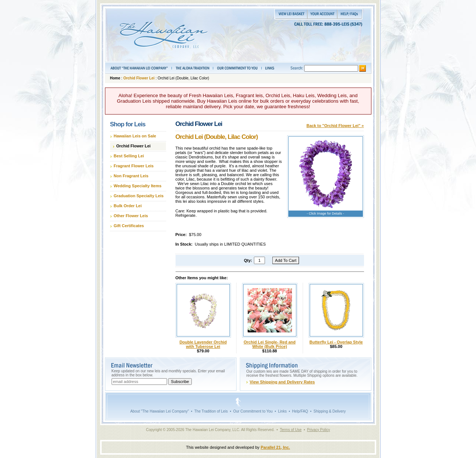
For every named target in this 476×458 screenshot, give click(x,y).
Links (282, 411)
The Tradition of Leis (211, 411)
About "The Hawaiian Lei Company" (159, 411)
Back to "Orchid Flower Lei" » (335, 126)
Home (115, 78)
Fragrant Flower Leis (134, 166)
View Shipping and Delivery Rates (282, 382)
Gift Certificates (129, 226)
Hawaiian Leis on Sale (135, 136)
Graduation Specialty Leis (139, 196)
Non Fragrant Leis (131, 176)
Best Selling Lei (129, 156)
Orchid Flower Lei (139, 78)
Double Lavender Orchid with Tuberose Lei (203, 344)
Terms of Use (291, 430)
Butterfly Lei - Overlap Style (336, 342)
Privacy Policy (319, 430)
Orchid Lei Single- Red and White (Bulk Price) (270, 344)
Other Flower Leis (131, 216)
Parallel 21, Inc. (275, 447)
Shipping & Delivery (329, 411)
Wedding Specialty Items (138, 186)
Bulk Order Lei (128, 206)
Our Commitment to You (253, 411)
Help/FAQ (300, 411)
